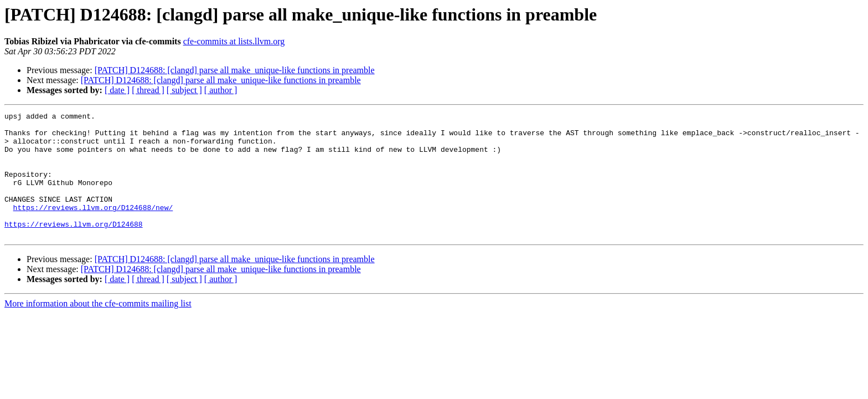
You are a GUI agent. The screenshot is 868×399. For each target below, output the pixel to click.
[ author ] (221, 90)
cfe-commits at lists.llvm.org (234, 41)
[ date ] (117, 90)
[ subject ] (184, 90)
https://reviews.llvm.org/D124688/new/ (93, 227)
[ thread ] (148, 90)
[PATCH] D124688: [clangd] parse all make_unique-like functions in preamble (235, 70)
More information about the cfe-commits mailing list (98, 328)
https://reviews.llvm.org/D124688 (74, 247)
